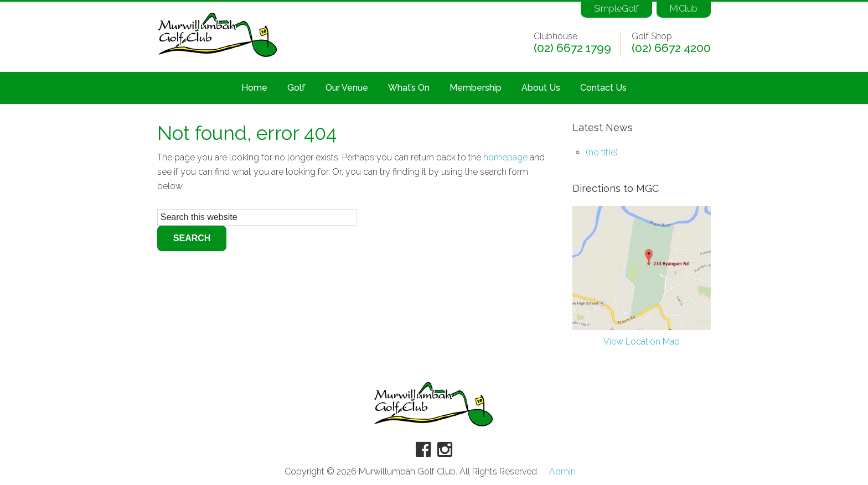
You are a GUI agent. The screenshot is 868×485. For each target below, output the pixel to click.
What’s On (409, 88)
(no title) (602, 152)
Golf (296, 88)
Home (254, 88)
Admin (562, 472)
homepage (505, 157)
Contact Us (603, 88)
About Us (541, 88)
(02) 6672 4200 (671, 48)
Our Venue (347, 88)
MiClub (684, 9)
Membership (476, 88)
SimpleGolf (616, 9)
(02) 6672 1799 (572, 48)
